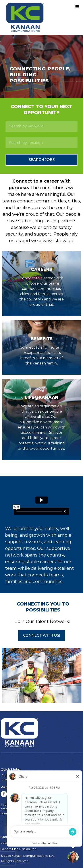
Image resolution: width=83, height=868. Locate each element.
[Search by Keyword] (41, 126)
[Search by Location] (41, 143)
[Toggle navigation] (77, 7)
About (6, 775)
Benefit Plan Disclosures (18, 849)
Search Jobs (42, 160)
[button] (41, 636)
